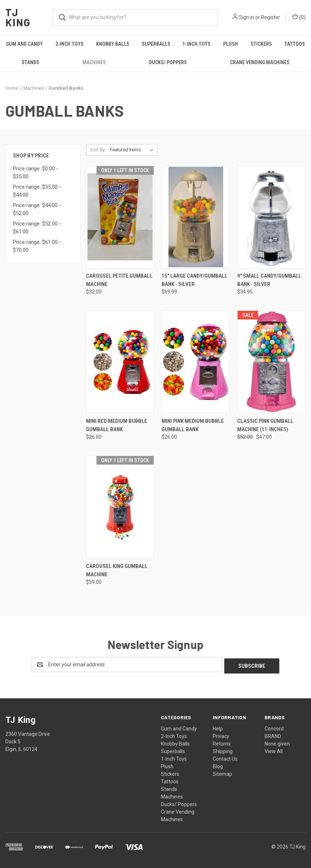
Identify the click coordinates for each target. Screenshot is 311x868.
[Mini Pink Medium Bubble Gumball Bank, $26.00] (196, 362)
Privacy (221, 735)
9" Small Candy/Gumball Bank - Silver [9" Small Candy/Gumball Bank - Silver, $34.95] (269, 280)
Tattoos (295, 44)
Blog (218, 765)
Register (271, 17)
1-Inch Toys (197, 44)
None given (277, 742)
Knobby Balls (113, 44)
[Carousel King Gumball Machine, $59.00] (120, 507)
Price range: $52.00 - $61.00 (37, 228)
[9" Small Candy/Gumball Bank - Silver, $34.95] (271, 217)
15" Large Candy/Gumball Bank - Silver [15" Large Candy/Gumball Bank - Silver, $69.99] (195, 280)
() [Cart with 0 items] (299, 17)
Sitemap (222, 773)
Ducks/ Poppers (168, 62)
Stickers (261, 44)
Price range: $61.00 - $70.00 (37, 246)
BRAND (273, 735)
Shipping (223, 750)
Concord (274, 727)
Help (218, 727)
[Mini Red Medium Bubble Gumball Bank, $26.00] (120, 362)
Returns (222, 742)
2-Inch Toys (69, 44)
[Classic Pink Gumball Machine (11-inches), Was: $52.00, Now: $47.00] (271, 362)
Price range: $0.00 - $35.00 (36, 173)
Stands (30, 62)
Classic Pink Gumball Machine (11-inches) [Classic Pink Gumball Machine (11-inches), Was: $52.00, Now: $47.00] (265, 425)
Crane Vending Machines (260, 62)
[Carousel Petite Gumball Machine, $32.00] (120, 217)
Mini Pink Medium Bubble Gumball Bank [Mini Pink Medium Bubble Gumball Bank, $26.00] (193, 425)
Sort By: (98, 150)
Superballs (156, 44)
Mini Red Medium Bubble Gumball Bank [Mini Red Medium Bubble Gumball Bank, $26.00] (117, 425)
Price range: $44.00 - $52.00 (37, 209)
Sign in (247, 17)
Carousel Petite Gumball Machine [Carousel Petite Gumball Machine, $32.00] (119, 280)
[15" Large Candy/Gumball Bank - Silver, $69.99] (196, 217)
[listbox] (133, 150)
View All (274, 750)
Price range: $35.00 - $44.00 (37, 191)
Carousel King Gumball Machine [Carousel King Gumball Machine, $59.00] (117, 570)
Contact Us (225, 757)
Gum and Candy (24, 44)
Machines (94, 62)
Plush (231, 44)
